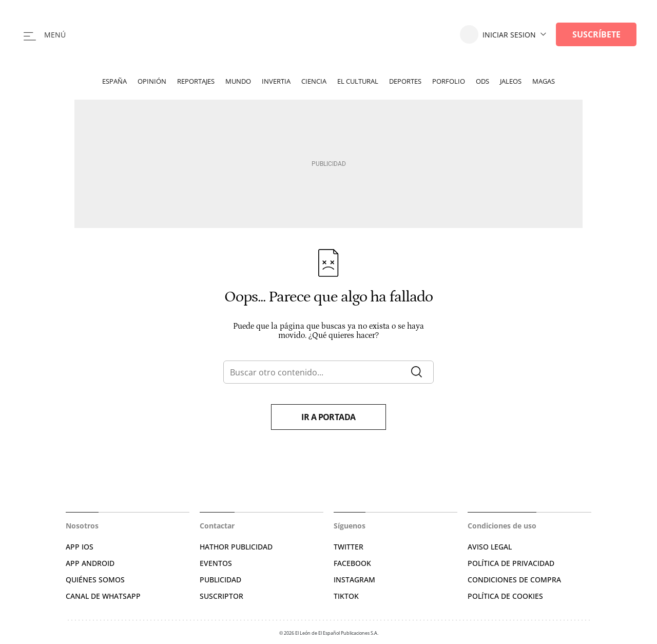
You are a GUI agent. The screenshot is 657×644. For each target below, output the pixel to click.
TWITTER (349, 547)
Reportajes (196, 81)
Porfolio (449, 81)
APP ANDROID (90, 563)
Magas (544, 81)
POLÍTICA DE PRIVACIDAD (511, 563)
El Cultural (358, 81)
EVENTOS (216, 563)
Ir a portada (328, 417)
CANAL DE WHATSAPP (103, 596)
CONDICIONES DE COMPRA (514, 580)
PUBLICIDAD (220, 580)
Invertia (276, 81)
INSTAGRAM (354, 580)
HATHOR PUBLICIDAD (236, 547)
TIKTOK (346, 596)
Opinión (152, 81)
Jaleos (511, 81)
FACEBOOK (352, 563)
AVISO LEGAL (490, 547)
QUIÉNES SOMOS (95, 580)
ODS (482, 81)
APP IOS (80, 547)
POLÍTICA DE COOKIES (505, 596)
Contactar (217, 526)
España (114, 81)
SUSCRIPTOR (221, 596)
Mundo (238, 81)
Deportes (405, 81)
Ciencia (314, 81)
